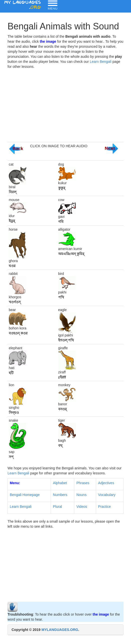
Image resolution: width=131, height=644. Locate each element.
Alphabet (60, 483)
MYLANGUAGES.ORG (60, 630)
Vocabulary (107, 495)
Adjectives (106, 483)
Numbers (60, 495)
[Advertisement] (65, 107)
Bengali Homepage (25, 495)
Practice (105, 507)
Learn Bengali (101, 62)
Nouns (81, 495)
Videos (82, 507)
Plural (57, 507)
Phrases (83, 483)
